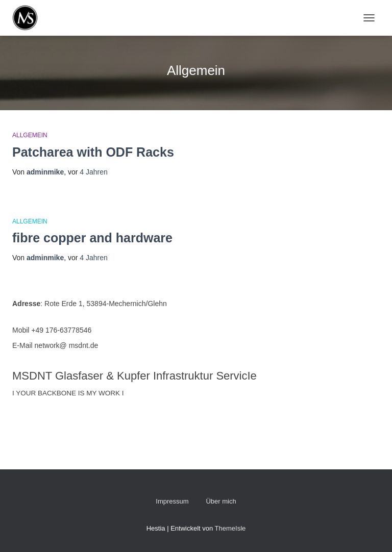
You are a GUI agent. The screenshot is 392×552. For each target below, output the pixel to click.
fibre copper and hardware (92, 238)
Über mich (221, 501)
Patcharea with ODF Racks (93, 152)
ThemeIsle (230, 528)
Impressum (172, 501)
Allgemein (30, 135)
